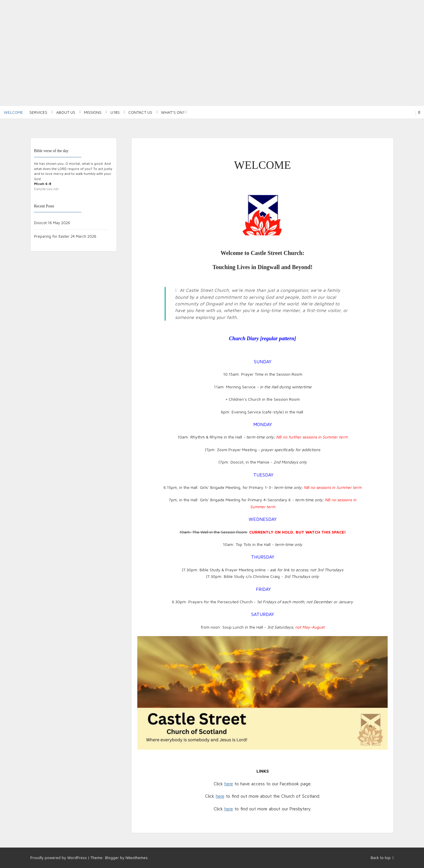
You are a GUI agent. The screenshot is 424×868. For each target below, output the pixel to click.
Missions (93, 112)
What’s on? (173, 112)
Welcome (13, 112)
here (229, 784)
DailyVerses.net (46, 189)
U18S (115, 112)
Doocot (40, 223)
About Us (66, 112)
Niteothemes (137, 858)
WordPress (77, 858)
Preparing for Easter (52, 236)
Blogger (112, 858)
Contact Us (140, 112)
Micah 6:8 (43, 184)
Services (38, 112)
